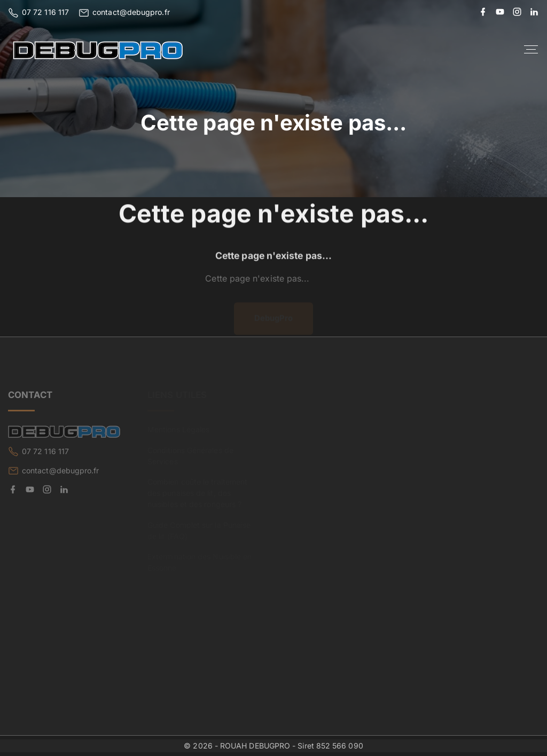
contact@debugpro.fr (131, 12)
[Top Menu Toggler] (531, 50)
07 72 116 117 (45, 12)
